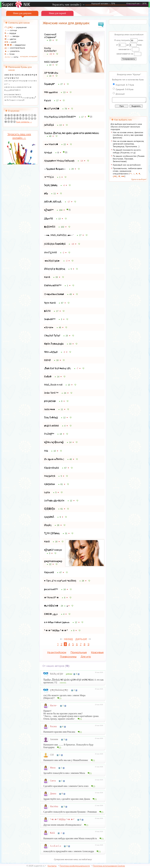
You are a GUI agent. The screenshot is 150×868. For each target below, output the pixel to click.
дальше (81, 639)
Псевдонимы (68, 657)
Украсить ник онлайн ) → (68, 5)
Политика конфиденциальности (75, 866)
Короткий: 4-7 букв (125, 85)
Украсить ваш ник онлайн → (19, 136)
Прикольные (79, 652)
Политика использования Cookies (109, 866)
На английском (57, 652)
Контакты (52, 866)
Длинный (120, 94)
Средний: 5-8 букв (125, 89)
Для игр (86, 657)
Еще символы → (24, 122)
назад (68, 639)
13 (101, 24)
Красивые (97, 652)
